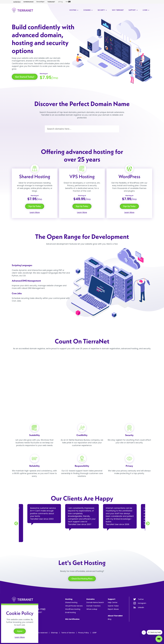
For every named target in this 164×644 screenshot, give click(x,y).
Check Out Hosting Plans (82, 579)
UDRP (94, 633)
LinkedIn (141, 607)
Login (146, 10)
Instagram (142, 603)
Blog (110, 619)
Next (148, 524)
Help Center (113, 602)
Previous (16, 524)
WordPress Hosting (73, 609)
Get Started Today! (25, 77)
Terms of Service (68, 633)
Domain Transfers (93, 606)
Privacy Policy (84, 633)
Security (102, 10)
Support (133, 10)
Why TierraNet (118, 10)
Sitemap (54, 633)
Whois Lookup (92, 609)
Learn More (35, 212)
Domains (88, 10)
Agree (20, 631)
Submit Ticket (113, 606)
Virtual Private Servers (74, 606)
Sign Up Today (35, 206)
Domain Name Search (95, 602)
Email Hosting (70, 612)
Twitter (141, 599)
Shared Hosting (71, 602)
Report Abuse (113, 609)
